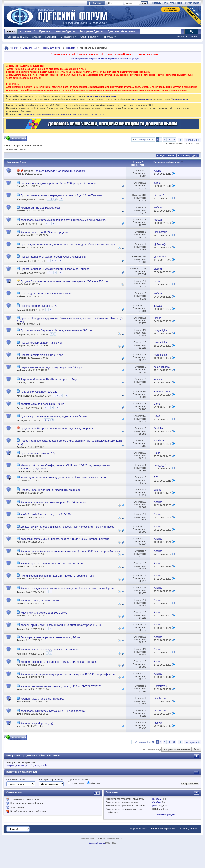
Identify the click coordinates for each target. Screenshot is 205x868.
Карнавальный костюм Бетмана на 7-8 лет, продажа (53, 711)
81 (145, 391)
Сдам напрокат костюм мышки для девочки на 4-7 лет (54, 416)
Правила (45, 31)
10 (145, 502)
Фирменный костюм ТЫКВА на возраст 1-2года (50, 379)
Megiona (11, 765)
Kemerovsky (23, 689)
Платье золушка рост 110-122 (39, 392)
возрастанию (76, 783)
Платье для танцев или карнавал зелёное (46, 294)
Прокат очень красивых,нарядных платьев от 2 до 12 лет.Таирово (61, 195)
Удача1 (20, 186)
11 (169, 140)
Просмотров (138, 165)
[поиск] (161, 31)
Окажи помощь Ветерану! (120, 54)
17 (145, 563)
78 (145, 404)
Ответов (137, 162)
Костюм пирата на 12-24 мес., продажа (45, 232)
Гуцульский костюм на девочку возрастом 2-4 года (52, 367)
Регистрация (192, 3)
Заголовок (12, 162)
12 (145, 637)
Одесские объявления (121, 31)
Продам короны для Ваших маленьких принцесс (50, 490)
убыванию (94, 783)
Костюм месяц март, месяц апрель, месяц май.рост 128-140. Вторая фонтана (68, 674)
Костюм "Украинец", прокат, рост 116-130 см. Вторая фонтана (59, 662)
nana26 (20, 224)
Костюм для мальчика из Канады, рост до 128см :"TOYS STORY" (61, 686)
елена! (20, 493)
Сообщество (67, 37)
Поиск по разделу (188, 156)
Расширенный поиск (186, 37)
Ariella (20, 174)
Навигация (108, 37)
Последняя (192, 140)
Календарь (51, 37)
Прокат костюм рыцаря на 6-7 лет (41, 343)
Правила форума (166, 815)
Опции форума (88, 37)
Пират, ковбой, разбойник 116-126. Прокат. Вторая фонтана (57, 576)
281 (144, 195)
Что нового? (27, 31)
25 (145, 624)
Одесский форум (97, 843)
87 (61, 273)
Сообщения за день (18, 37)
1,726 (143, 269)
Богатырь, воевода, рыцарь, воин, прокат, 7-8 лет (51, 637)
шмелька (22, 261)
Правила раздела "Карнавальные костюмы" (60, 171)
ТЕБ (19, 324)
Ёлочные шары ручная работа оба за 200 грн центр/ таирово (58, 183)
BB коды (157, 799)
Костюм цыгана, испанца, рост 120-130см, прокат (51, 650)
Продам (71, 48)
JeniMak (21, 247)
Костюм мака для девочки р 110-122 (43, 404)
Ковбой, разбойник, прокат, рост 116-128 (46, 514)
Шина (20, 456)
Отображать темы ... (17, 780)
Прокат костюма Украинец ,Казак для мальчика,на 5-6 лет (56, 330)
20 (145, 305)
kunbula (21, 382)
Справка (36, 37)
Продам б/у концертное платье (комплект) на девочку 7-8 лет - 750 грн (64, 281)
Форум (11, 31)
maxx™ (30, 765)
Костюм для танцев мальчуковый (41, 208)
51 (174, 140)
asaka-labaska (24, 370)
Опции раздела (166, 156)
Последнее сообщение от (168, 162)
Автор (23, 162)
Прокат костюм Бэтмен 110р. (38, 453)
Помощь (157, 3)
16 (145, 342)
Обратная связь (139, 828)
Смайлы (157, 802)
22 (145, 588)
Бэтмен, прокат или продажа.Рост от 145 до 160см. (52, 563)
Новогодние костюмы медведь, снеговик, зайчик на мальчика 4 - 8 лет (64, 478)
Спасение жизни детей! (90, 54)
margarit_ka (23, 335)
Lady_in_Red (24, 472)
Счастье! (21, 765)
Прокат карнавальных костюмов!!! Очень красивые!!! (53, 257)
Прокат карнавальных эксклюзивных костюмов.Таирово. (55, 269)
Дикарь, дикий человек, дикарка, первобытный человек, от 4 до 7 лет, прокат (68, 527)
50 (145, 416)
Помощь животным (148, 54)
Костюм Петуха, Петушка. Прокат (41, 600)
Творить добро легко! (63, 54)
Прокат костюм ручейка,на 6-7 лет (42, 355)
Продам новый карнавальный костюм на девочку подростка (58, 428)
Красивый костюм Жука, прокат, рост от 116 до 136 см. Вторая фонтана (65, 539)
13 (145, 355)
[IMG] (155, 806)
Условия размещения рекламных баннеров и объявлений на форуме (105, 58)
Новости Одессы (65, 31)
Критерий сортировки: (51, 780)
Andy (37, 765)
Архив (183, 828)
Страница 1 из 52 (145, 140)
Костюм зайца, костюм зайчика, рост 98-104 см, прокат (55, 502)
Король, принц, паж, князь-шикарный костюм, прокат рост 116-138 (62, 625)
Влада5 (21, 310)
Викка (20, 408)
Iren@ (20, 284)
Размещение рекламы (164, 828)
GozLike (21, 431)
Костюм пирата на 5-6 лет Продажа (42, 699)
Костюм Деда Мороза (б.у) (37, 723)
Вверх (196, 750)
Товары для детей (51, 48)
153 (144, 256)
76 (145, 220)
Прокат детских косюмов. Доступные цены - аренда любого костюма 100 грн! (68, 244)
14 (145, 318)
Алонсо (21, 505)
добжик (21, 211)
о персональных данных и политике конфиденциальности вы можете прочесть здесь (63, 114)
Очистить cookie (173, 3)
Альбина (21, 447)
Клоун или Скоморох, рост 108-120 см (44, 613)
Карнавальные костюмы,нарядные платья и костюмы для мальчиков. (63, 220)
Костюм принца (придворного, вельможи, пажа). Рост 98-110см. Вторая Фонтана (70, 551)
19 (145, 600)
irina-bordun (23, 235)
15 (61, 199)
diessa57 (21, 200)
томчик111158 (24, 396)
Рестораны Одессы (91, 31)
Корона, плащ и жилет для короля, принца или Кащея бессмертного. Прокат (68, 588)
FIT (18, 481)
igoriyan (21, 726)
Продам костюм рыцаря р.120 (39, 306)
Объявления (30, 48)
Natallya (45, 765)
